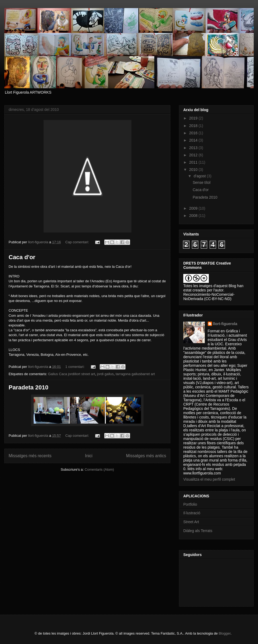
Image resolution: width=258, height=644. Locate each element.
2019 (194, 118)
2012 (194, 155)
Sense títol (202, 182)
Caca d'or (22, 257)
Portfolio (190, 504)
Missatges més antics (146, 456)
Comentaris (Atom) (99, 469)
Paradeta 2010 (28, 387)
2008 (194, 216)
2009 (194, 208)
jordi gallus (105, 374)
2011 (194, 162)
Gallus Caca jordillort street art (72, 374)
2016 (194, 133)
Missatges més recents (30, 456)
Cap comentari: (78, 242)
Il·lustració (192, 513)
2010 (194, 170)
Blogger (225, 633)
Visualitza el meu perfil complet (209, 479)
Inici (89, 456)
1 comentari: (75, 367)
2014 (194, 140)
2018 (194, 126)
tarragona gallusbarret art (135, 374)
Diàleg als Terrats (198, 531)
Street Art (191, 522)
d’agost (200, 176)
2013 (194, 148)
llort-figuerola (225, 324)
